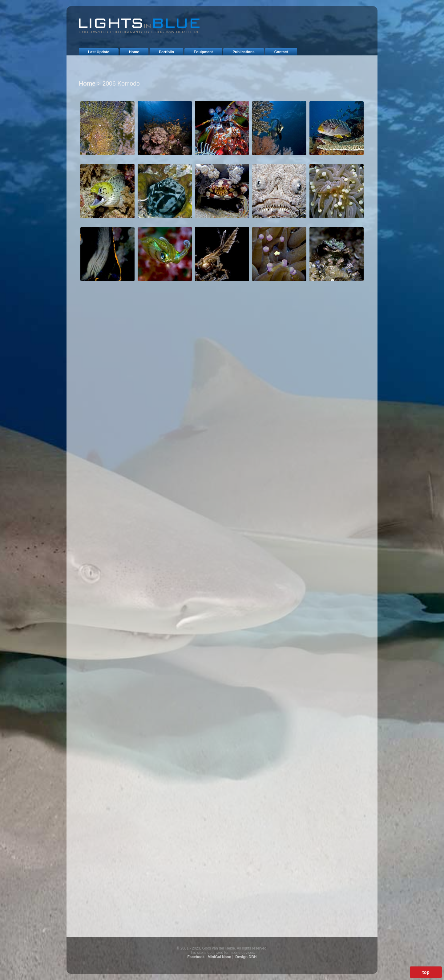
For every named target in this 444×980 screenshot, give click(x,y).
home (134, 52)
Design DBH (246, 957)
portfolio (166, 52)
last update (99, 52)
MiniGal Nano (219, 957)
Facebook (196, 957)
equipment (203, 52)
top (426, 972)
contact (281, 52)
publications (243, 52)
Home (87, 83)
